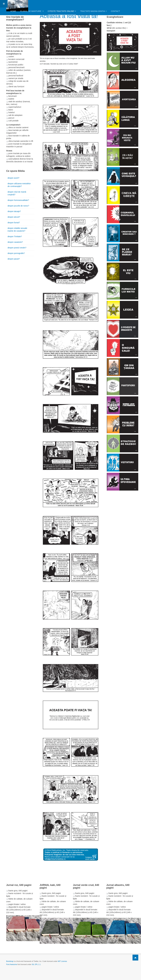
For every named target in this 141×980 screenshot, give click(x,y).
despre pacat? (14, 259)
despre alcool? (14, 217)
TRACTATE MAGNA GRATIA (93, 11)
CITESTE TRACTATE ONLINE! (62, 11)
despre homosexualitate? (18, 200)
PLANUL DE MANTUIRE (32, 11)
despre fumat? (14, 223)
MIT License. (62, 961)
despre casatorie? (15, 242)
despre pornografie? (16, 253)
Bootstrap (10, 961)
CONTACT (115, 11)
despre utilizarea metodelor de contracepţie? (19, 185)
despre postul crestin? (17, 248)
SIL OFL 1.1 (36, 964)
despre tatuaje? (14, 211)
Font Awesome (12, 964)
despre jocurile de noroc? (18, 206)
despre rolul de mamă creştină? (17, 193)
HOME (13, 11)
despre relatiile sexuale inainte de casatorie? (17, 230)
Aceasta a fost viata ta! (69, 16)
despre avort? (14, 178)
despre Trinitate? (15, 236)
